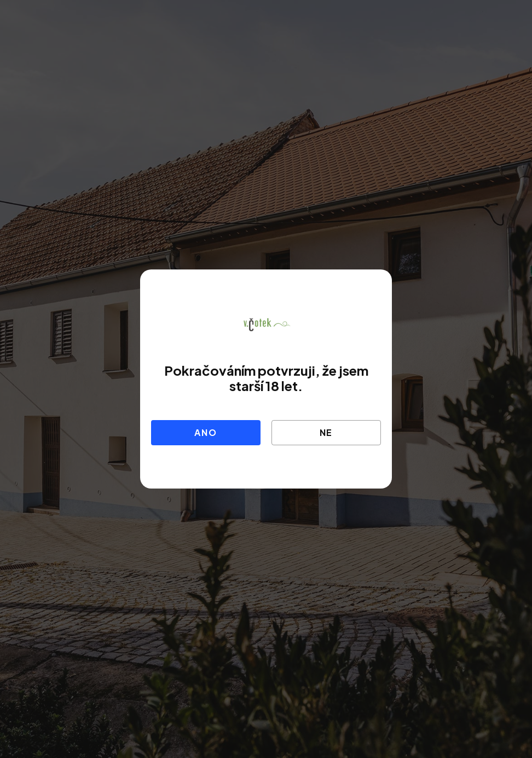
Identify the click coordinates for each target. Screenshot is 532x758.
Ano (206, 432)
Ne (326, 432)
